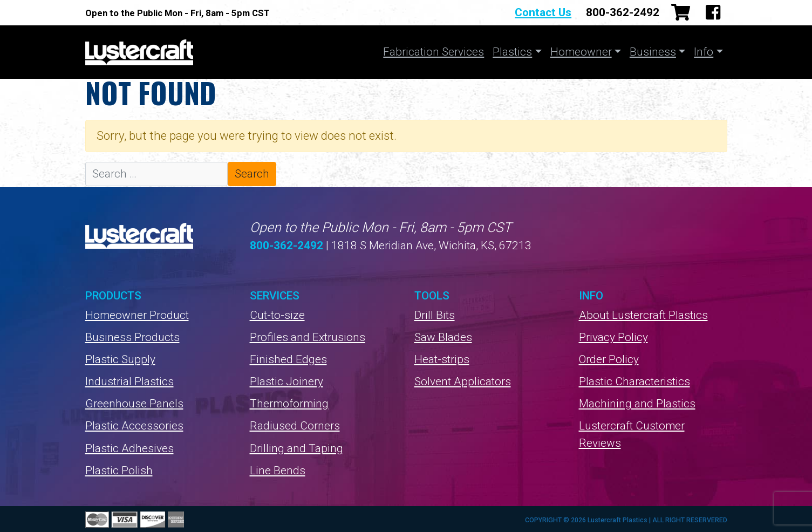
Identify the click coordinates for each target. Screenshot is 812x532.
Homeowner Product (137, 315)
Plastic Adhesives (129, 448)
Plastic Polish (119, 470)
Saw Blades (443, 337)
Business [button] (653, 52)
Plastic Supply (120, 359)
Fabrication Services (434, 52)
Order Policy (609, 359)
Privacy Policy (613, 337)
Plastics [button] (512, 52)
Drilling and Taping (296, 448)
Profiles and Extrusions (308, 337)
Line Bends (278, 470)
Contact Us (543, 12)
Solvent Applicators (463, 381)
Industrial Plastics (129, 381)
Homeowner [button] (581, 52)
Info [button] (704, 52)
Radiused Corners (295, 426)
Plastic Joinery (286, 381)
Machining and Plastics (637, 404)
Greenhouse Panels (134, 404)
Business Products (132, 337)
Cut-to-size (277, 315)
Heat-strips (442, 359)
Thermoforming (289, 404)
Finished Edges (288, 359)
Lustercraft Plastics (139, 52)
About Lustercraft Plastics (643, 315)
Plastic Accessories (134, 426)
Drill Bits (435, 315)
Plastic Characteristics (634, 381)
